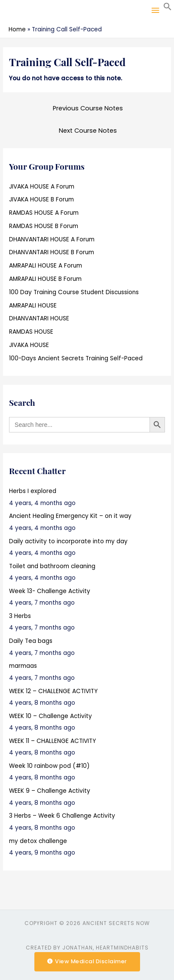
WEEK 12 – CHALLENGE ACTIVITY (53, 691)
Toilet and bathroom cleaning (52, 566)
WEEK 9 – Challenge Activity (50, 791)
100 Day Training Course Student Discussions (74, 292)
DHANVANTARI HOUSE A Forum (52, 239)
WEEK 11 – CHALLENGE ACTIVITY (52, 741)
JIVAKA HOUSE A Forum (42, 187)
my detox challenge (38, 841)
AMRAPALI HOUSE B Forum (45, 279)
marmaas (23, 666)
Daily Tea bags (31, 641)
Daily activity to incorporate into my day (68, 541)
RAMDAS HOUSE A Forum (44, 213)
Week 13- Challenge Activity (50, 591)
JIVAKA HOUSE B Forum (41, 199)
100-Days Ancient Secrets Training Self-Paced (76, 358)
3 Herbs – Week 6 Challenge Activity (62, 816)
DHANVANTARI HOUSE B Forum (52, 252)
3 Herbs (20, 616)
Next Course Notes (88, 131)
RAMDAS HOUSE (31, 332)
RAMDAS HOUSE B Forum (44, 226)
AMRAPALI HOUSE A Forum (46, 266)
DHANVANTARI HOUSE (39, 318)
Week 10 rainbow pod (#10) (49, 766)
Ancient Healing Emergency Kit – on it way (70, 516)
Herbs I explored (33, 491)
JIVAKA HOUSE (29, 345)
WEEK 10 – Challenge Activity (50, 716)
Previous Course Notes (88, 108)
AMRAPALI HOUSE (33, 306)
